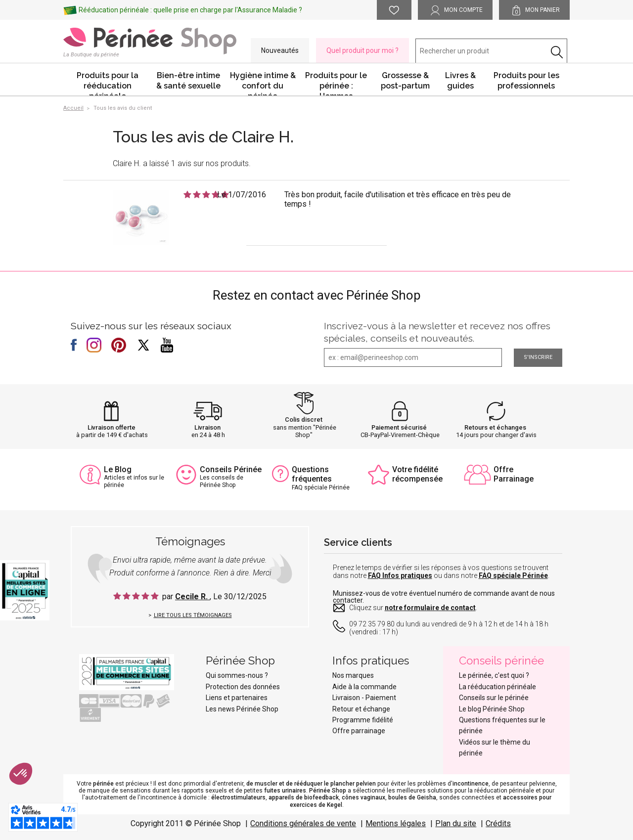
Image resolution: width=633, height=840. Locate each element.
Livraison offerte (112, 427)
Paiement (381, 698)
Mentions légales (396, 823)
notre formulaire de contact (430, 608)
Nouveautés (280, 50)
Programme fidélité (363, 720)
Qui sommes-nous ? (237, 675)
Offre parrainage (359, 731)
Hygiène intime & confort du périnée (263, 83)
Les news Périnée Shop (242, 709)
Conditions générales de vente (303, 823)
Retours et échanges (495, 427)
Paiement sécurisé (399, 427)
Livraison (207, 427)
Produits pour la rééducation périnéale (108, 83)
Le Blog (118, 469)
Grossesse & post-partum (405, 81)
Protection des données (243, 687)
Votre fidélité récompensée (417, 474)
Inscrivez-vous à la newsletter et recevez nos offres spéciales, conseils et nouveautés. (437, 332)
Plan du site (456, 823)
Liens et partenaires (237, 698)
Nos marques (353, 675)
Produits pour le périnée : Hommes (336, 83)
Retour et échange (361, 709)
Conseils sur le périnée (494, 698)
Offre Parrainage (514, 474)
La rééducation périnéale (497, 687)
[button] (21, 774)
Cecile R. (192, 597)
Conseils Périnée (231, 469)
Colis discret (304, 420)
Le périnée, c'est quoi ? (494, 675)
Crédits (498, 823)
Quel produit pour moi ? (362, 50)
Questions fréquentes (312, 474)
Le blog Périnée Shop (492, 709)
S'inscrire (538, 357)
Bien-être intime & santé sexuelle (188, 81)
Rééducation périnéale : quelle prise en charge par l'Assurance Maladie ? (190, 10)
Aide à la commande (364, 687)
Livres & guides (460, 81)
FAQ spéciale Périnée (513, 575)
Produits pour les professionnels (526, 81)
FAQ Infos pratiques (400, 575)
